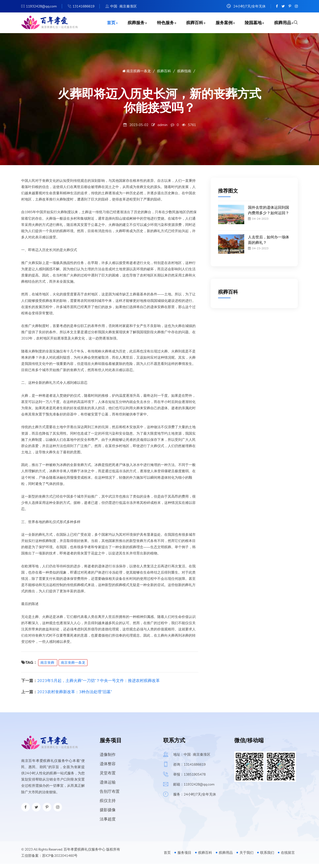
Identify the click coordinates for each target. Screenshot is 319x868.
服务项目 (184, 857)
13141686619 (83, 6)
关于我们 (246, 857)
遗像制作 (108, 759)
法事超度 (108, 823)
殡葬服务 (132, 25)
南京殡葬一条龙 (137, 75)
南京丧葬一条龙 (73, 667)
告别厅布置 (110, 796)
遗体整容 (108, 768)
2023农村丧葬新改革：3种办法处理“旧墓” (75, 696)
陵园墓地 (251, 25)
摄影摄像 (108, 814)
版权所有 (113, 854)
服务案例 (221, 25)
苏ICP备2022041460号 (60, 860)
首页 (106, 25)
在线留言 (288, 857)
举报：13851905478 (189, 779)
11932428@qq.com (41, 6)
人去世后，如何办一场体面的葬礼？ (269, 244)
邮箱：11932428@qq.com (194, 789)
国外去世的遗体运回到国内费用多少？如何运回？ (269, 214)
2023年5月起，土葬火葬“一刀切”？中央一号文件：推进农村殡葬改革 (98, 685)
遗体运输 (108, 786)
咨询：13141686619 (189, 769)
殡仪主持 (108, 805)
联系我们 (267, 857)
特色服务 (161, 25)
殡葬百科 (191, 25)
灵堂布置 (108, 777)
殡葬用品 (281, 25)
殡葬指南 (184, 75)
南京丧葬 (48, 667)
